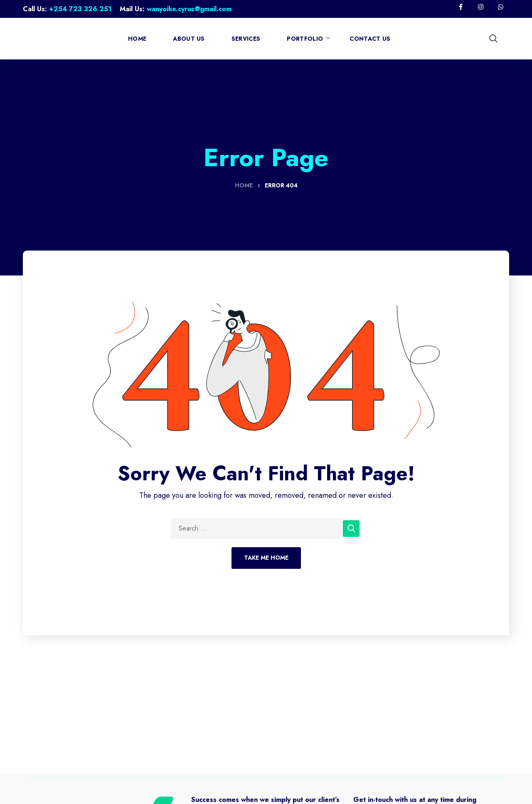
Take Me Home (266, 558)
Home (244, 185)
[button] (494, 39)
